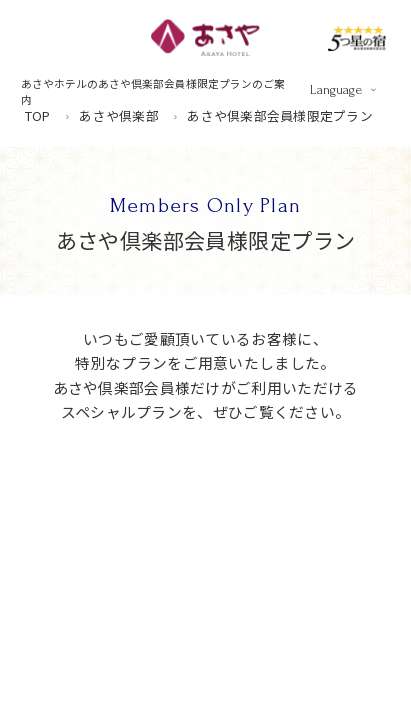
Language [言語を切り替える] (336, 89)
